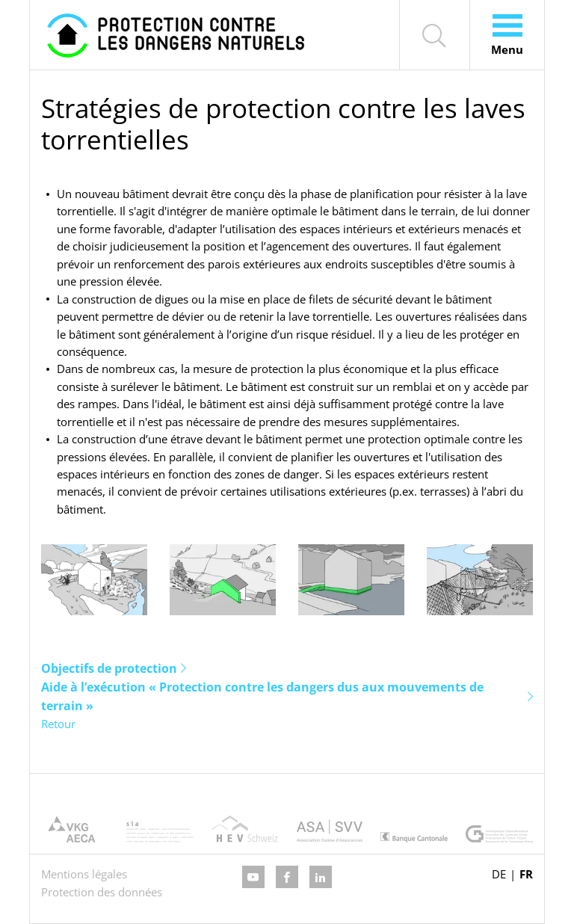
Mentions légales (84, 874)
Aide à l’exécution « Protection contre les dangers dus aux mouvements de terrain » (262, 696)
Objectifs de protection (109, 668)
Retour (58, 724)
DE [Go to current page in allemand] (499, 874)
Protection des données (102, 892)
